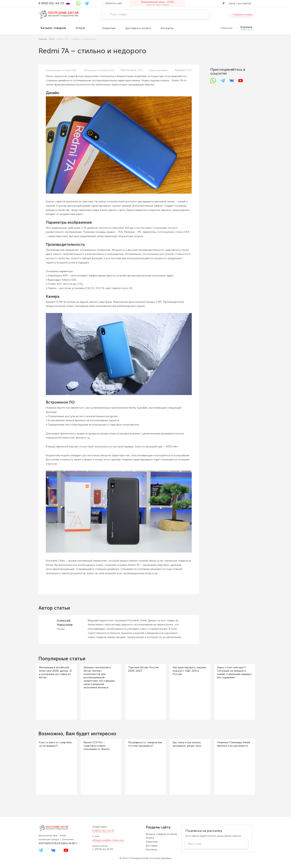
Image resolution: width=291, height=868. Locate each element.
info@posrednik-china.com (108, 840)
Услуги (150, 838)
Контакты (152, 850)
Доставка (152, 846)
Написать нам (112, 3)
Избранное (225, 28)
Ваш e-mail (195, 844)
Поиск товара (118, 14)
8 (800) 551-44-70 (103, 831)
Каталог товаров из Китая (161, 834)
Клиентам (152, 842)
